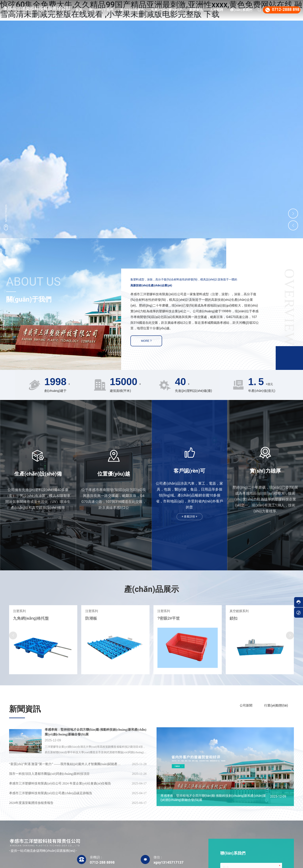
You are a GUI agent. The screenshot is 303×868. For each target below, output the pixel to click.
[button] (13, 635)
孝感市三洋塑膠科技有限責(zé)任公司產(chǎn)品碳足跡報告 (51, 793)
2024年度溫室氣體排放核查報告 (31, 803)
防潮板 (161, 618)
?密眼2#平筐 (238, 618)
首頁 (106, 10)
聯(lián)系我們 (239, 30)
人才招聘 (243, 10)
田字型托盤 (20, 618)
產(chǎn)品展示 (159, 10)
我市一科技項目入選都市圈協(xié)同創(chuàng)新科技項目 (49, 774)
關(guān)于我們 (128, 10)
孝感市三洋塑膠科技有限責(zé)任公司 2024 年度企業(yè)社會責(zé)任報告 (60, 783)
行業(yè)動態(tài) (276, 705)
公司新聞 (246, 705)
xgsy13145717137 (169, 862)
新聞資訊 (223, 10)
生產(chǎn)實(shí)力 (194, 10)
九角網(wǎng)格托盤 (100, 618)
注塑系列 (17, 611)
